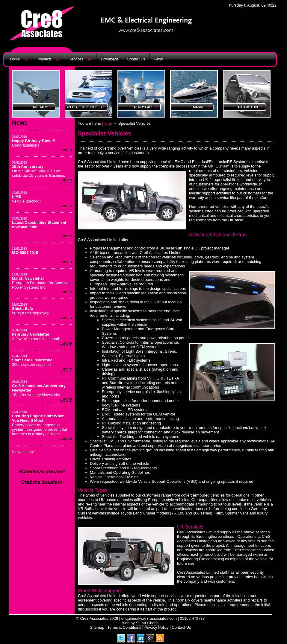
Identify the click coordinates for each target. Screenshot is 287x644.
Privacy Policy (157, 627)
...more (66, 150)
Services (76, 59)
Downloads (109, 59)
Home (15, 59)
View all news (24, 452)
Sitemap (97, 627)
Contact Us (136, 59)
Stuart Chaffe (147, 623)
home (107, 123)
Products (44, 59)
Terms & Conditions (124, 627)
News (158, 59)
